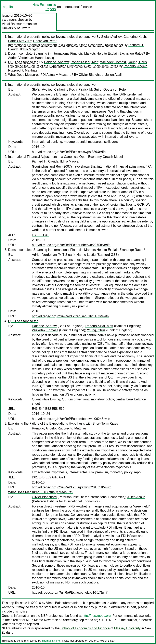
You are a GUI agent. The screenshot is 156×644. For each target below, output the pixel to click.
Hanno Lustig (44, 58)
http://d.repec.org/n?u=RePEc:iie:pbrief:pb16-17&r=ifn (71, 593)
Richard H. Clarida (45, 161)
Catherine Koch (135, 37)
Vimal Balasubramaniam (19, 24)
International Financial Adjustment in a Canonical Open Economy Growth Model (66, 45)
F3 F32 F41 (40, 235)
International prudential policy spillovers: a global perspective (52, 37)
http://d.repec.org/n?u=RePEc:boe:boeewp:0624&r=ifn (71, 419)
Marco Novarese (46, 620)
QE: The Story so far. (23, 62)
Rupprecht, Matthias (23, 70)
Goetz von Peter (45, 41)
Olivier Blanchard (91, 75)
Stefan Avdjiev (111, 37)
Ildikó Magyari (30, 49)
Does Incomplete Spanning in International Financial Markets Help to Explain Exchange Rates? (77, 54)
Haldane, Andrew (56, 62)
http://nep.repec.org (97, 616)
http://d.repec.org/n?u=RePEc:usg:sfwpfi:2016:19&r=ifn (72, 487)
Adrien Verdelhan (21, 58)
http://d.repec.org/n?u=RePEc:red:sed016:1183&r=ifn (70, 316)
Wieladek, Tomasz (113, 62)
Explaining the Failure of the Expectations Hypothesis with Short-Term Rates (63, 66)
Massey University (127, 628)
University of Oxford (16, 28)
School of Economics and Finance (85, 628)
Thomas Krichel (51, 641)
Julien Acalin (114, 75)
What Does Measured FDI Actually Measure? (41, 75)
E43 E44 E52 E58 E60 (48, 409)
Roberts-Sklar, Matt (84, 62)
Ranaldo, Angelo (135, 66)
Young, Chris (137, 62)
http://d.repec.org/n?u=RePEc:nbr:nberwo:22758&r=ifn (71, 245)
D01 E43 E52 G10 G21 (49, 477)
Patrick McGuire (20, 41)
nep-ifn (8, 7)
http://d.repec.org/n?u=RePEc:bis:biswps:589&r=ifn (69, 152)
